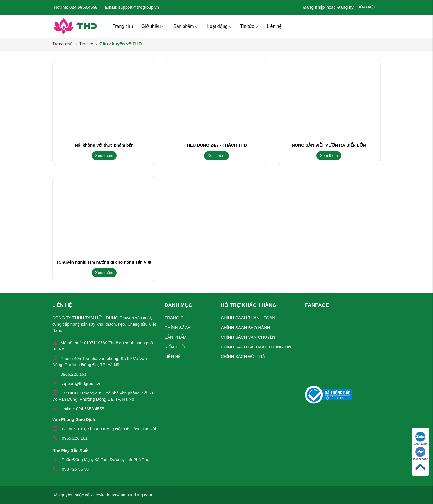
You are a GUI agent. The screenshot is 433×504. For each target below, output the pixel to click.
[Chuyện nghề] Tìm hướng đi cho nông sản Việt (104, 262)
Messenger (420, 454)
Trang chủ (123, 26)
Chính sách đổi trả (243, 356)
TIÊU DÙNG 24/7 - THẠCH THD (216, 145)
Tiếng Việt (366, 7)
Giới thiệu (153, 26)
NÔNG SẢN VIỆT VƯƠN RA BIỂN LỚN (329, 145)
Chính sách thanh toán (248, 318)
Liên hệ (274, 26)
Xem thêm (104, 156)
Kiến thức (176, 347)
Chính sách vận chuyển (248, 337)
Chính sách (178, 328)
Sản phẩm (186, 26)
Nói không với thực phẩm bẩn (104, 145)
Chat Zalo (420, 438)
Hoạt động (219, 26)
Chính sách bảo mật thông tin (256, 347)
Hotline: (76, 7)
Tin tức (249, 26)
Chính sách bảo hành (245, 328)
